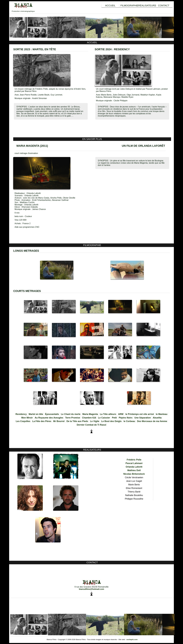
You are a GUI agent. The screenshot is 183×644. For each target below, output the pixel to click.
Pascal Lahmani (134, 463)
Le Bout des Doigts (111, 421)
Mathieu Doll (134, 470)
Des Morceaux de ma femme (152, 421)
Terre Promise (73, 418)
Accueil (110, 6)
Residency (21, 414)
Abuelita (157, 418)
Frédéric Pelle (134, 460)
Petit (114, 418)
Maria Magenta (90, 414)
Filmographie (129, 6)
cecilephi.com (132, 639)
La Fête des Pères (42, 421)
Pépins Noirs (126, 418)
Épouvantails (52, 414)
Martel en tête (36, 414)
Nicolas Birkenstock (134, 474)
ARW (121, 414)
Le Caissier (104, 418)
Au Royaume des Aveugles (49, 418)
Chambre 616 (89, 418)
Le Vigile (95, 421)
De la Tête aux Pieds (77, 421)
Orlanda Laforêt (134, 467)
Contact (164, 6)
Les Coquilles (23, 421)
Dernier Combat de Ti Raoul (91, 425)
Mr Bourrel (59, 421)
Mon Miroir (27, 418)
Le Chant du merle (71, 414)
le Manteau (162, 414)
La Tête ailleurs (108, 414)
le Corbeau (129, 421)
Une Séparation (143, 418)
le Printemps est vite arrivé (140, 414)
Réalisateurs (147, 6)
